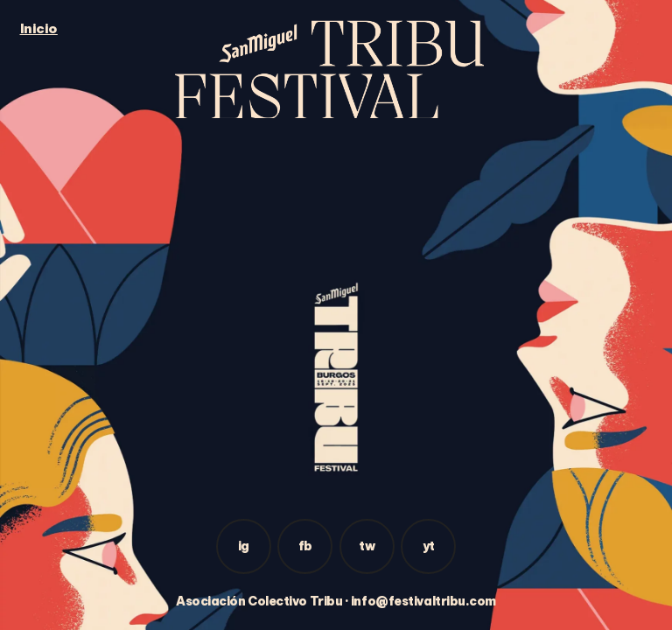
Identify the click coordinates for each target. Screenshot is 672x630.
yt (429, 546)
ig (244, 546)
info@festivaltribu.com (423, 601)
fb (305, 546)
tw (367, 546)
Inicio (39, 28)
